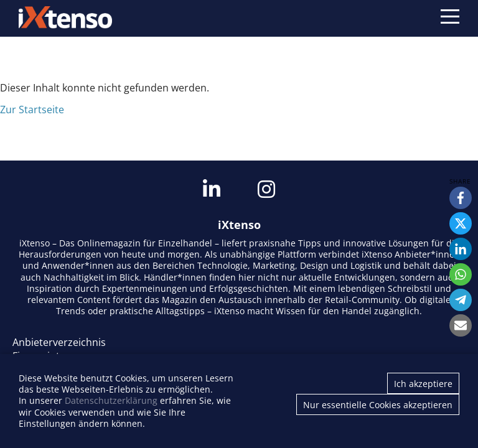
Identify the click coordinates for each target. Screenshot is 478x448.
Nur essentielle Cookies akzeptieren (378, 405)
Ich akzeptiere (423, 384)
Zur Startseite (32, 110)
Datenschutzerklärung (111, 400)
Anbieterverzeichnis (59, 342)
